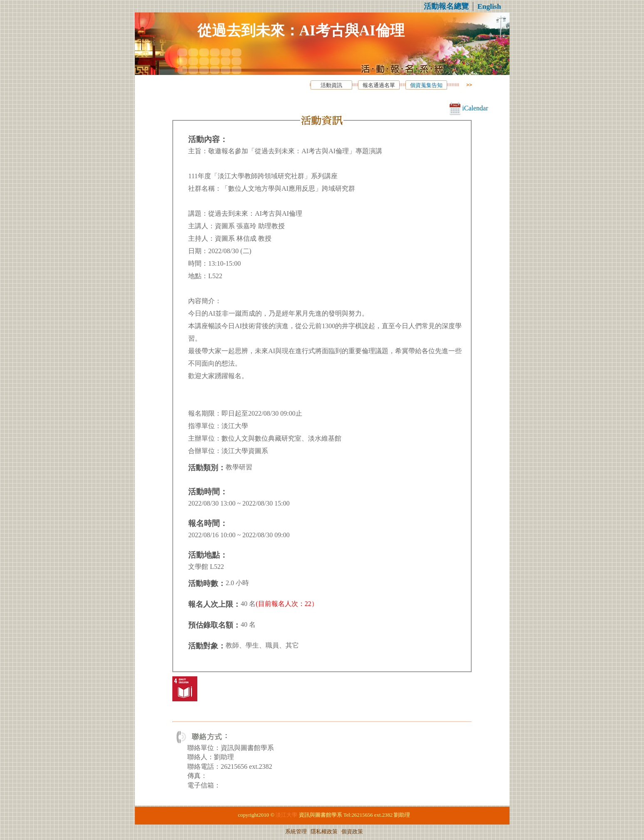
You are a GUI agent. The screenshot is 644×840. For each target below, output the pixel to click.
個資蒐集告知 (426, 85)
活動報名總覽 (446, 6)
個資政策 (352, 832)
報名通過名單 (379, 85)
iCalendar (469, 108)
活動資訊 (331, 85)
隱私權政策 (324, 832)
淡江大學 (286, 815)
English (489, 6)
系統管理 (296, 832)
